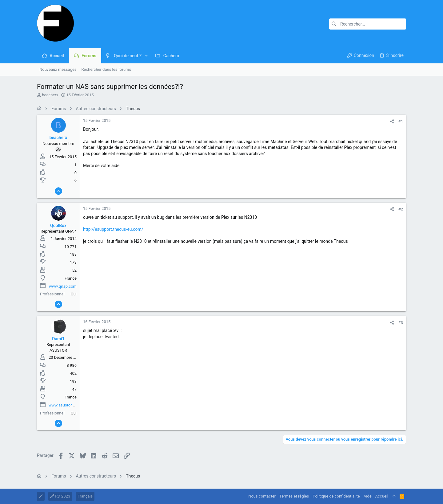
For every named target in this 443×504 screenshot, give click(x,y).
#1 (401, 121)
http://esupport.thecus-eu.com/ (113, 229)
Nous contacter (262, 496)
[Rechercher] (368, 24)
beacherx (50, 95)
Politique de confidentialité (336, 496)
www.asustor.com (65, 405)
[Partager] (392, 121)
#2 (401, 209)
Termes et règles (294, 496)
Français (85, 496)
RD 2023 (60, 496)
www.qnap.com (63, 286)
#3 (401, 323)
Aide (368, 496)
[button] (146, 56)
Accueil (382, 496)
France (71, 278)
